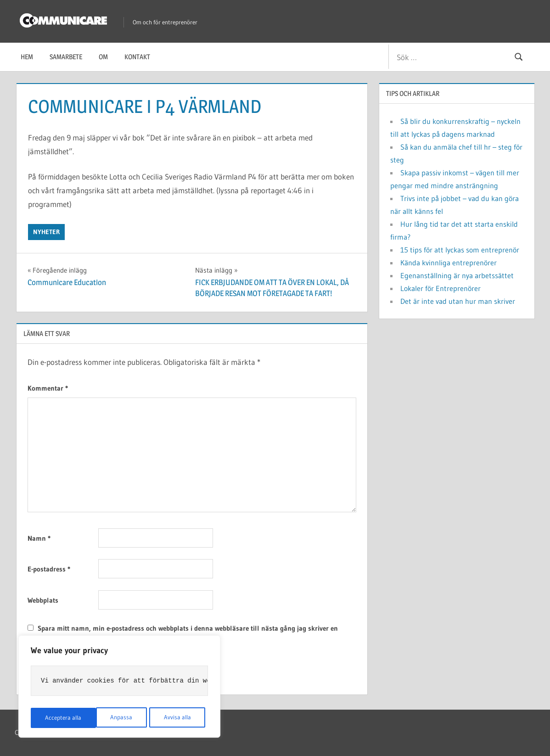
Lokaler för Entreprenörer (441, 288)
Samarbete (66, 57)
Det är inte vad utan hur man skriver (458, 301)
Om (103, 57)
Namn (39, 538)
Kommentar (48, 388)
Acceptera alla (175, 718)
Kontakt (137, 57)
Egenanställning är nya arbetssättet (457, 275)
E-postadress (49, 569)
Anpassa (56, 718)
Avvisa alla (112, 718)
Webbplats (43, 600)
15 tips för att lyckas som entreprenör (460, 250)
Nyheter (46, 232)
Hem (27, 57)
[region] (119, 688)
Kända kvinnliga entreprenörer (449, 263)
